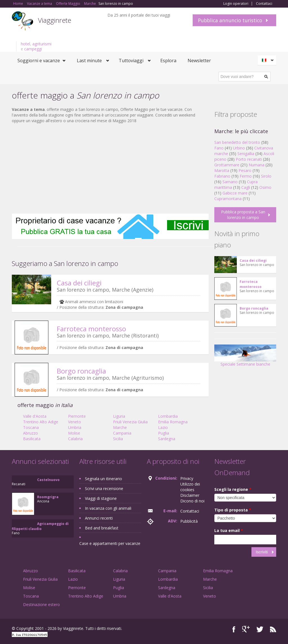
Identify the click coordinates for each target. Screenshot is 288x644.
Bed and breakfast (102, 528)
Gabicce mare (235, 193)
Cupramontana (228, 199)
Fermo (246, 176)
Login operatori (236, 4)
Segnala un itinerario (103, 479)
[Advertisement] (110, 169)
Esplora (168, 61)
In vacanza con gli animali (108, 508)
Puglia (164, 433)
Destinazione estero (41, 604)
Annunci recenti (99, 518)
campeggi (33, 49)
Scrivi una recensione (104, 488)
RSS (273, 629)
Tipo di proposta (233, 510)
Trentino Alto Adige (41, 422)
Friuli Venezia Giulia (130, 422)
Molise (74, 433)
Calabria (75, 439)
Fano (219, 148)
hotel (25, 44)
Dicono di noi (192, 501)
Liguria (119, 416)
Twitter (260, 629)
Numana (256, 165)
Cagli (246, 187)
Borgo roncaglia (81, 371)
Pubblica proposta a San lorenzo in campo (243, 215)
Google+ (246, 629)
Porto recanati (249, 159)
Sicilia (118, 439)
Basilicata (32, 439)
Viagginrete (55, 20)
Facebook (234, 629)
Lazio (163, 427)
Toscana (31, 427)
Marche (120, 427)
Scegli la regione (233, 489)
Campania (122, 433)
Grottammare (227, 165)
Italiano (268, 60)
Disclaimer (190, 495)
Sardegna (167, 439)
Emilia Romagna (173, 422)
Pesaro (245, 170)
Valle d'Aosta (35, 416)
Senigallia (246, 154)
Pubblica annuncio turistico (230, 20)
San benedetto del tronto (237, 142)
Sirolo (266, 176)
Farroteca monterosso (91, 329)
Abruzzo (31, 433)
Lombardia (168, 416)
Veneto (75, 422)
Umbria (75, 427)
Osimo (265, 187)
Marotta (222, 170)
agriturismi (42, 44)
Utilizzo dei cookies (190, 487)
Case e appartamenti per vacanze (110, 543)
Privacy (187, 478)
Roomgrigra (48, 497)
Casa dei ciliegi (79, 283)
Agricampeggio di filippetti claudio (40, 526)
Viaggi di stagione (101, 498)
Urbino (239, 148)
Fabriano (222, 176)
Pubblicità (189, 521)
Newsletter (199, 61)
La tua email (229, 530)
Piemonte (77, 416)
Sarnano (230, 182)
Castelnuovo (48, 480)
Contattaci (264, 4)
